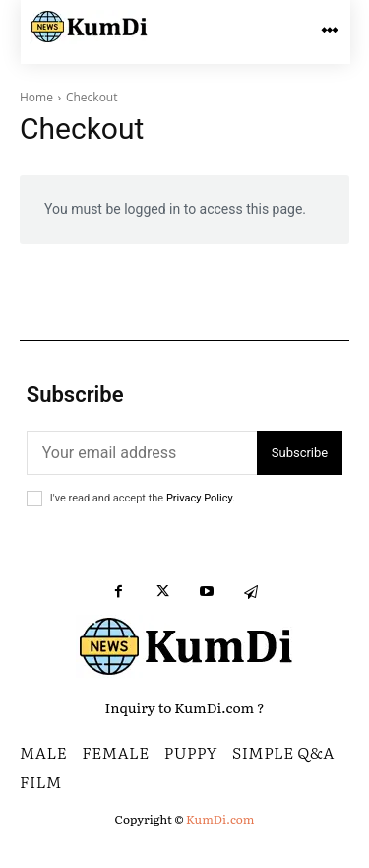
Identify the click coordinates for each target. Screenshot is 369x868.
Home (36, 97)
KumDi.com (220, 819)
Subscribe (300, 453)
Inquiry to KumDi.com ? (185, 707)
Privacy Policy (199, 498)
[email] (142, 453)
